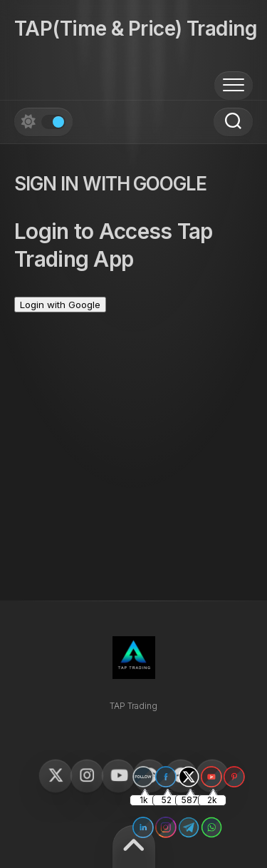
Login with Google (60, 305)
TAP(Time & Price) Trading (136, 29)
